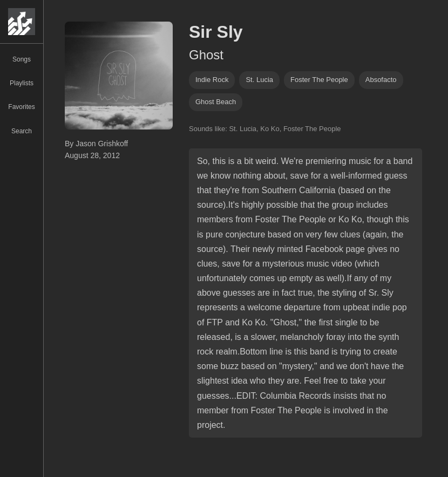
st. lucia (259, 80)
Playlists (22, 83)
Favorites (21, 107)
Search (22, 131)
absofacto (381, 80)
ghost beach (216, 102)
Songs (22, 59)
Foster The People (319, 80)
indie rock (212, 80)
